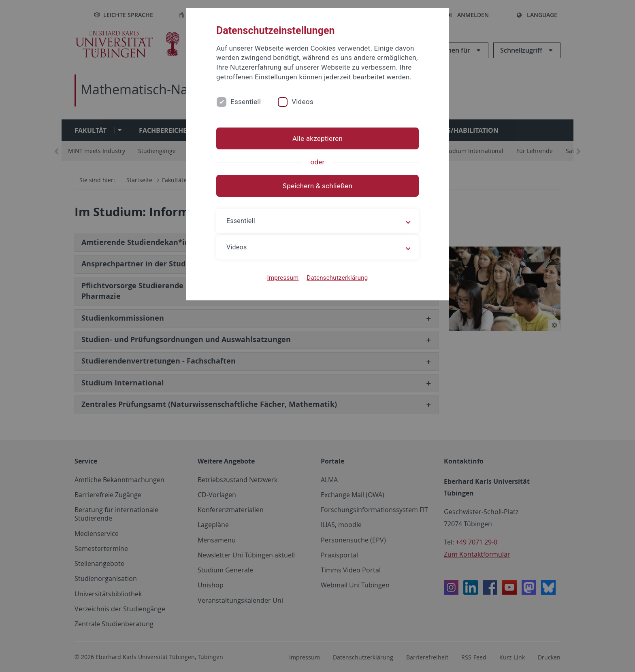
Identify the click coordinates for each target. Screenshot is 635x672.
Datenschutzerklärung (337, 278)
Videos (303, 102)
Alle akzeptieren (317, 138)
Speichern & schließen (317, 186)
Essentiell (246, 102)
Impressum (283, 278)
